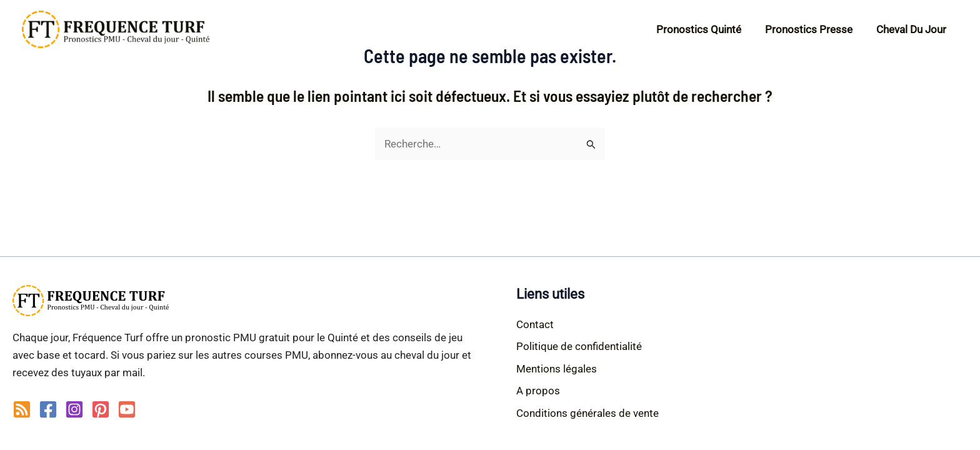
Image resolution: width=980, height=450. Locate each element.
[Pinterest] (101, 409)
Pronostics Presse (812, 29)
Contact (535, 324)
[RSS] (22, 409)
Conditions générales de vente (587, 413)
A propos (538, 391)
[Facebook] (48, 409)
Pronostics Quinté (705, 29)
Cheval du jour (912, 29)
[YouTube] (127, 409)
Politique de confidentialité (579, 346)
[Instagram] (74, 409)
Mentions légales (557, 369)
